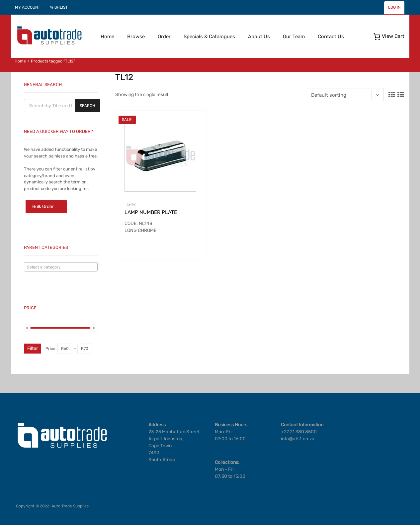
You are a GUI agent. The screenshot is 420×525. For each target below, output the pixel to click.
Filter (33, 348)
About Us (259, 37)
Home (107, 37)
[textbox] (61, 267)
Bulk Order (43, 207)
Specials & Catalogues (209, 37)
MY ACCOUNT (28, 7)
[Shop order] (345, 95)
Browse (136, 37)
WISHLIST (59, 7)
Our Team (294, 37)
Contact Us (331, 37)
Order (164, 37)
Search (87, 106)
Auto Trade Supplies (70, 506)
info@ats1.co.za (298, 439)
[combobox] (61, 267)
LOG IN (394, 7)
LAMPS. (131, 205)
